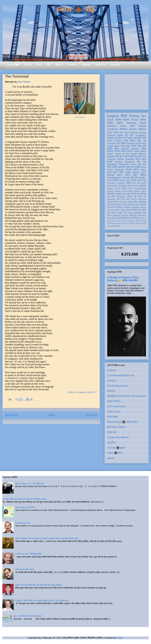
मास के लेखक (112, 226)
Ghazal (138, 143)
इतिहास (129, 183)
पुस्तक (120, 123)
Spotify (111, 458)
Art (116, 138)
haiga (131, 213)
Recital (115, 218)
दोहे (118, 199)
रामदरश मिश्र (112, 202)
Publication (121, 197)
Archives (116, 64)
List (109, 132)
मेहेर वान (141, 162)
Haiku (143, 170)
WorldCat (112, 381)
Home (52, 415)
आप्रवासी (143, 205)
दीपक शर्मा (122, 138)
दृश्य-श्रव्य (142, 199)
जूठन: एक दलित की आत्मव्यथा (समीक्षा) (27, 616)
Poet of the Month (129, 223)
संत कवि (111, 197)
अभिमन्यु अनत (133, 205)
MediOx (111, 391)
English (113, 116)
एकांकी (138, 221)
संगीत (109, 223)
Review (112, 126)
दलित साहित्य (133, 202)
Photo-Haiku (122, 221)
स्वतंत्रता (127, 207)
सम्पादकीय (137, 138)
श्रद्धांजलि (143, 186)
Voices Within (138, 129)
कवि (131, 135)
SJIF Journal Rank (116, 406)
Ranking (133, 216)
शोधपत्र (123, 129)
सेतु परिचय (112, 443)
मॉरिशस (143, 194)
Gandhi (118, 191)
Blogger (119, 638)
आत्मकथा (121, 167)
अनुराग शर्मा (118, 133)
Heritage (135, 207)
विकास (137, 218)
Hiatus (59, 64)
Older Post (91, 415)
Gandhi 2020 (139, 172)
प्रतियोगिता (111, 194)
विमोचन (120, 207)
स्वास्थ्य (119, 205)
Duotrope (112, 370)
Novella (126, 178)
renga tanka (126, 210)
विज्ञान (116, 180)
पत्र (139, 164)
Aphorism (117, 216)
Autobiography (114, 178)
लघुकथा (110, 138)
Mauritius (111, 199)
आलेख (118, 120)
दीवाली (127, 218)
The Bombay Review (117, 386)
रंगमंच (132, 218)
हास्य (128, 199)
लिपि (144, 213)
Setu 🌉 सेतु (75, 9)
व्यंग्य (144, 138)
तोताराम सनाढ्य (141, 223)
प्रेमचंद (134, 180)
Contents (113, 129)
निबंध (124, 151)
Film (125, 213)
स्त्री (130, 189)
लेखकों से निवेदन (114, 401)
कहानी (126, 120)
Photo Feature (115, 141)
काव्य (144, 116)
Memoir (142, 154)
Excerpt (130, 143)
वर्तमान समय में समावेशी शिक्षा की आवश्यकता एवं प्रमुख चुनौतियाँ (38, 585)
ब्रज (144, 216)
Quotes (125, 216)
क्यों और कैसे (135, 194)
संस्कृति (119, 194)
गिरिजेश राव (136, 210)
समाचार (130, 151)
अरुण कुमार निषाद (115, 172)
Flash (137, 151)
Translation (141, 135)
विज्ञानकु (110, 175)
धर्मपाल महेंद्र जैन (138, 141)
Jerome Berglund (124, 162)
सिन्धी (124, 189)
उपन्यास (110, 207)
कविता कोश (112, 432)
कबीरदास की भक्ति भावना (25, 569)
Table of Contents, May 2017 (82, 392)
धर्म (115, 207)
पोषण (135, 175)
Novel (134, 164)
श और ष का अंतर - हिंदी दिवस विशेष (28, 554)
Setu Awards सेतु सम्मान (25, 507)
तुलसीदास (138, 213)
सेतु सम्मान (138, 197)
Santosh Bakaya (130, 149)
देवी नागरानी (124, 156)
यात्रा (136, 178)
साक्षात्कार (111, 156)
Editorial (131, 123)
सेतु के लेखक (112, 417)
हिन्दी (124, 116)
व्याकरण (114, 213)
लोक (109, 205)
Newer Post (11, 415)
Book (143, 123)
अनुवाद (130, 138)
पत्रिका (144, 221)
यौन (109, 213)
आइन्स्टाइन (126, 194)
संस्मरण (117, 151)
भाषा (144, 164)
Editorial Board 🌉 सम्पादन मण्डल (122, 422)
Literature (123, 202)
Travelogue (122, 186)
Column (135, 186)
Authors (72, 64)
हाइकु (120, 213)
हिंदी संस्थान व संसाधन (116, 427)
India (123, 126)
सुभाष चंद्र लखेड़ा (133, 167)
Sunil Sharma (131, 133)
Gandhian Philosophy (118, 164)
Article (142, 126)
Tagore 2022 (125, 180)
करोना (127, 175)
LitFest (134, 199)
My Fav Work (113, 210)
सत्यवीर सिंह (142, 180)
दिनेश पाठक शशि (139, 146)
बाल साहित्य (122, 143)
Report (137, 191)
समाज (109, 216)
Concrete (111, 183)
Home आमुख (13, 64)
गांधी (129, 186)
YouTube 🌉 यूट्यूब (116, 448)
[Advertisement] (127, 91)
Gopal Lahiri (113, 146)
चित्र (109, 167)
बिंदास (117, 149)
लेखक (110, 123)
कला (135, 183)
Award (110, 189)
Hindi (110, 120)
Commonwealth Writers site (121, 375)
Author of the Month (126, 154)
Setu (39, 64)
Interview (112, 143)
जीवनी (115, 167)
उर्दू (132, 178)
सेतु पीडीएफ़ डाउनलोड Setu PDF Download (126, 396)
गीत (117, 156)
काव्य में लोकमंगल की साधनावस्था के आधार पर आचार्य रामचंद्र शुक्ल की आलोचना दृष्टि (47, 538)
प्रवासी (129, 170)
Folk (109, 218)
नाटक (123, 199)
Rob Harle (126, 146)
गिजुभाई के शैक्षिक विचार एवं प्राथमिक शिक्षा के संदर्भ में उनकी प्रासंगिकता (42, 601)
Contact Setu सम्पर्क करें (118, 437)
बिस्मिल (143, 175)
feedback (131, 221)
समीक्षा (143, 120)
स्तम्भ (132, 126)
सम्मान (119, 175)
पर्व (145, 197)
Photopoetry (116, 223)
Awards (86, 64)
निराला (130, 197)
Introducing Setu (23, 523)
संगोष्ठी (119, 226)
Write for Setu (114, 412)
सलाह (113, 205)
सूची (126, 141)
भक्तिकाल (143, 202)
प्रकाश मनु (122, 135)
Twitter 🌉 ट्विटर (115, 453)
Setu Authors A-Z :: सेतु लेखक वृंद (29, 484)
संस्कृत (128, 172)
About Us (101, 64)
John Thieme (80, 117)
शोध (144, 143)
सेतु (49, 64)
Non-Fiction (127, 191)
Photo (118, 189)
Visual (125, 205)
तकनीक (121, 218)
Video (143, 191)
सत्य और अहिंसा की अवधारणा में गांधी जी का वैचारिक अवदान (24, 499)
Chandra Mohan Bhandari (121, 159)
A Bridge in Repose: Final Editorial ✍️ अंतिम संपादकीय (123, 279)
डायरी (140, 216)
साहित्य (136, 170)
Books (28, 64)
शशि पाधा (133, 156)
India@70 (121, 183)
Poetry (134, 116)
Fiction (134, 120)
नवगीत (144, 210)
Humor (143, 207)
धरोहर (110, 149)
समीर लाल (142, 156)
